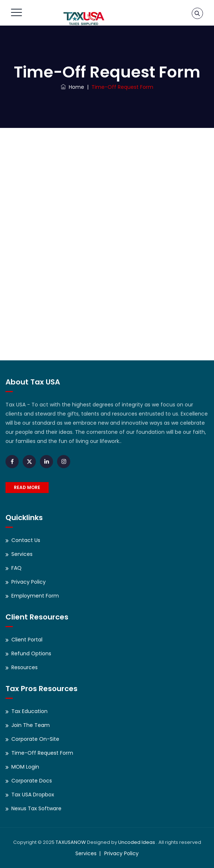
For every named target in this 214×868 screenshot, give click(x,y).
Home (72, 87)
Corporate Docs (32, 781)
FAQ (16, 568)
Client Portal (27, 640)
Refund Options (31, 653)
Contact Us (26, 540)
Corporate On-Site (35, 739)
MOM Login (25, 767)
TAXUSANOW (71, 842)
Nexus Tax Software (36, 808)
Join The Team (31, 725)
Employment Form (35, 596)
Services (22, 554)
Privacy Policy (29, 582)
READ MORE (27, 487)
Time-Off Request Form (42, 753)
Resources (25, 667)
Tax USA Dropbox (33, 795)
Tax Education (29, 711)
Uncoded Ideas (137, 842)
